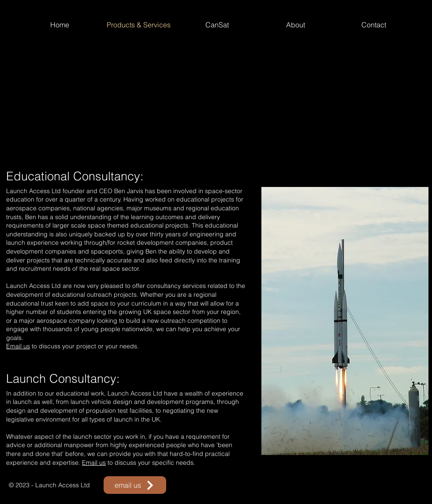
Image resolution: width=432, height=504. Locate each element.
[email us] (135, 485)
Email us (18, 346)
